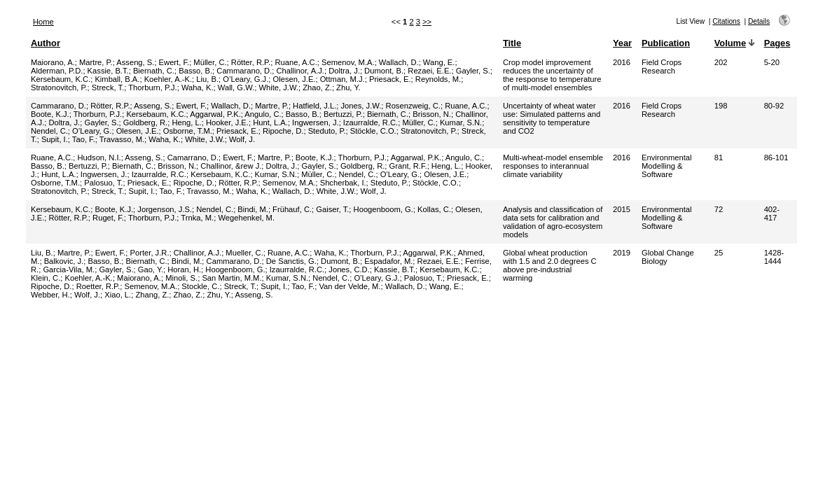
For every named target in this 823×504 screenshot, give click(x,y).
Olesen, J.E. (295, 79)
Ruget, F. (108, 218)
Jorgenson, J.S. (165, 209)
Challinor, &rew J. (231, 166)
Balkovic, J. (64, 261)
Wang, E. (439, 62)
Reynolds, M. (438, 79)
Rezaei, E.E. (429, 71)
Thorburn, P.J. (152, 87)
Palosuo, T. (103, 183)
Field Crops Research (662, 66)
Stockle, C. (200, 286)
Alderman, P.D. (57, 71)
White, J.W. (278, 87)
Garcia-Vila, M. (69, 269)
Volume (730, 43)
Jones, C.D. (349, 269)
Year (622, 43)
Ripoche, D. (283, 131)
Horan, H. (184, 269)
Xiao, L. (118, 295)
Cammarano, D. (244, 71)
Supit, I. (55, 139)
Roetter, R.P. (98, 286)
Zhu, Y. (348, 87)
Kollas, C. (434, 209)
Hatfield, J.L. (314, 106)
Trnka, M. (197, 218)
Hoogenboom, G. (383, 209)
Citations (726, 21)
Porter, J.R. (150, 253)
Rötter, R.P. (251, 62)
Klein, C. (46, 278)
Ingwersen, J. (316, 122)
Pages (777, 43)
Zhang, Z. (152, 295)
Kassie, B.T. (108, 71)
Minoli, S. (181, 278)
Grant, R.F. (408, 166)
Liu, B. (207, 79)
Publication (666, 43)
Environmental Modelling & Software (667, 166)
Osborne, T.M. (188, 131)
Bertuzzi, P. (343, 114)
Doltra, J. (344, 71)
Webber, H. (50, 295)
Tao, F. (84, 139)
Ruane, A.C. (296, 62)
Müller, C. (210, 62)
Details (759, 21)
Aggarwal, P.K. (215, 114)
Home (43, 22)
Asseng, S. (135, 62)
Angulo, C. (263, 114)
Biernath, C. (154, 71)
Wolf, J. (242, 139)
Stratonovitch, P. (59, 87)
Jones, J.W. (361, 106)
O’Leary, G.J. (245, 79)
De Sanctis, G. (291, 261)
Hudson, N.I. (99, 157)
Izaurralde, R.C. (371, 122)
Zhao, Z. (317, 87)
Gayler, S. (473, 71)
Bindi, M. (253, 209)
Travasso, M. (122, 139)
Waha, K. (198, 87)
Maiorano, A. (53, 62)
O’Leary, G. (92, 131)
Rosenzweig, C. (413, 106)
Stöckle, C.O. (373, 131)
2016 (622, 62)
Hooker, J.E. (227, 122)
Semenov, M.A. (348, 62)
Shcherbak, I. (343, 183)
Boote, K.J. (50, 114)
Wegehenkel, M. (246, 218)
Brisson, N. (432, 114)
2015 (622, 209)
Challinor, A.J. (300, 71)
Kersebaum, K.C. (61, 79)
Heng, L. (186, 122)
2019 (622, 253)
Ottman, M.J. (343, 79)
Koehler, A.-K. (168, 79)
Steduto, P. (327, 131)
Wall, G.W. (236, 87)
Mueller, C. (244, 253)
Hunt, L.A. (270, 122)
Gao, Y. (151, 269)
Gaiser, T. (332, 209)
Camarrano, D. (193, 157)
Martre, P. (96, 62)
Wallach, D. (399, 62)
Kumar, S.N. (461, 122)
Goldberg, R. (145, 122)
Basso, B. (195, 71)
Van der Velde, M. (350, 286)
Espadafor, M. (388, 261)
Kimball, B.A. (117, 79)
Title (512, 43)
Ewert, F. (174, 62)
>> (427, 22)
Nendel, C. (49, 131)
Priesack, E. (390, 79)
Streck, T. (108, 87)
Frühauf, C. (292, 209)
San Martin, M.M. (231, 278)
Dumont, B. (384, 71)
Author (46, 43)
